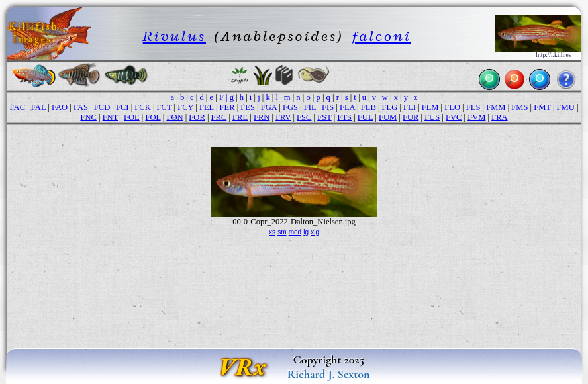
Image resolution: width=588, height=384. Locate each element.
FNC (88, 117)
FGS (290, 107)
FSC (304, 117)
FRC (219, 117)
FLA (347, 107)
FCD (102, 107)
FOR (197, 117)
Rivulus (174, 36)
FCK (142, 107)
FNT (110, 117)
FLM (430, 107)
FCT (165, 107)
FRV (283, 117)
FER (227, 107)
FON (174, 117)
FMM (496, 107)
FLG (390, 107)
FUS (432, 117)
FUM (388, 117)
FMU (566, 107)
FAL (38, 107)
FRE (240, 117)
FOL (153, 117)
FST (324, 117)
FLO (452, 107)
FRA (499, 117)
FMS (519, 107)
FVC (454, 117)
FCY (185, 107)
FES (248, 107)
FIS (328, 107)
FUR (411, 117)
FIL (310, 107)
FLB (368, 107)
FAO (60, 107)
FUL (365, 117)
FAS (81, 107)
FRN (262, 117)
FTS (344, 117)
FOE (132, 117)
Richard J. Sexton (329, 374)
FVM (476, 117)
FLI (410, 107)
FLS (473, 107)
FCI (122, 107)
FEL (207, 107)
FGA (269, 107)
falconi (382, 36)
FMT (542, 107)
